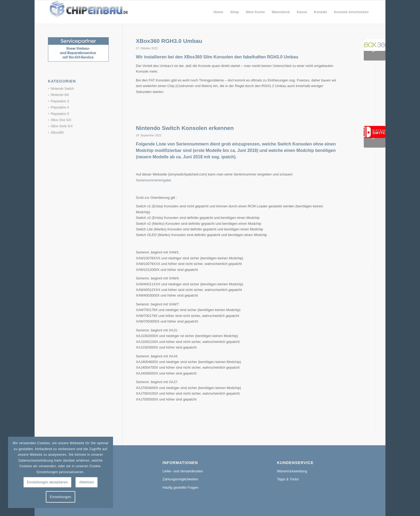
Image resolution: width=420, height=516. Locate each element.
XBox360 (57, 133)
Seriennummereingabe (153, 180)
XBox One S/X (61, 120)
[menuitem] (218, 12)
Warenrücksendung (292, 471)
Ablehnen (87, 482)
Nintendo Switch (62, 89)
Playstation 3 (60, 101)
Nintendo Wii (60, 95)
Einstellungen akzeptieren (47, 482)
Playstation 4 (60, 107)
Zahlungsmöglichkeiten (180, 479)
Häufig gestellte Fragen (181, 487)
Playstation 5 (60, 114)
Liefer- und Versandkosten (183, 471)
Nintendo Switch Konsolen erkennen (185, 128)
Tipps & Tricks (288, 479)
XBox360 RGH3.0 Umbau (169, 41)
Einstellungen (61, 497)
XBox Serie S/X (62, 126)
